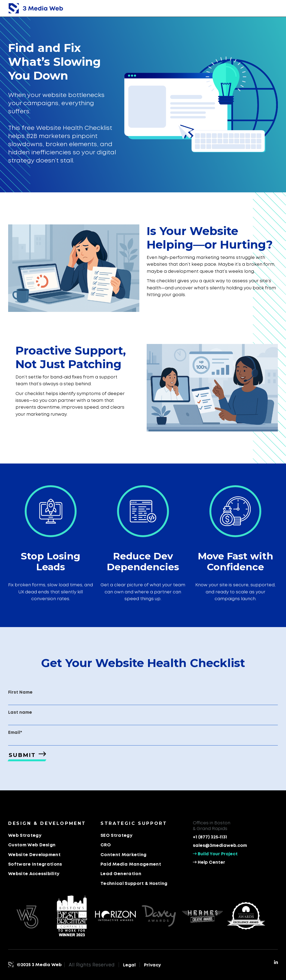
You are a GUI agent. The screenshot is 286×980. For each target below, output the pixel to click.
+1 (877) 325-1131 (210, 837)
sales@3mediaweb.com (220, 846)
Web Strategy (25, 836)
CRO (106, 845)
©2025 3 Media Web (39, 965)
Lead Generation (121, 874)
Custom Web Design (32, 845)
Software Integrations (35, 864)
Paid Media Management (131, 864)
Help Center (209, 862)
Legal (129, 965)
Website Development (34, 855)
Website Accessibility (34, 874)
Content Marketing (123, 855)
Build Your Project (215, 854)
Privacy (153, 965)
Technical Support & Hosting (134, 884)
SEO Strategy (117, 836)
